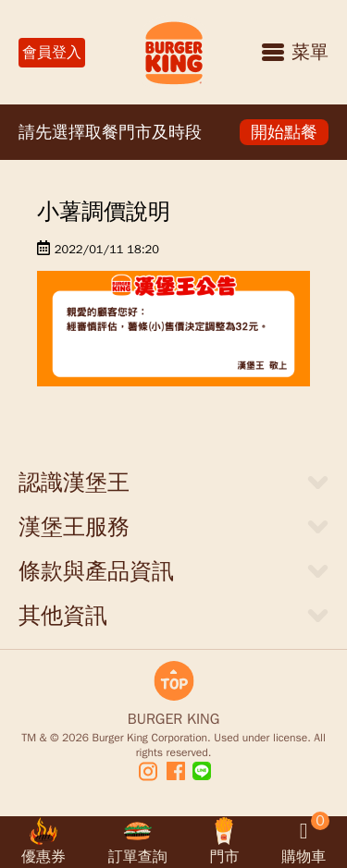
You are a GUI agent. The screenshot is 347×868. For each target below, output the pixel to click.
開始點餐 (284, 132)
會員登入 (52, 53)
